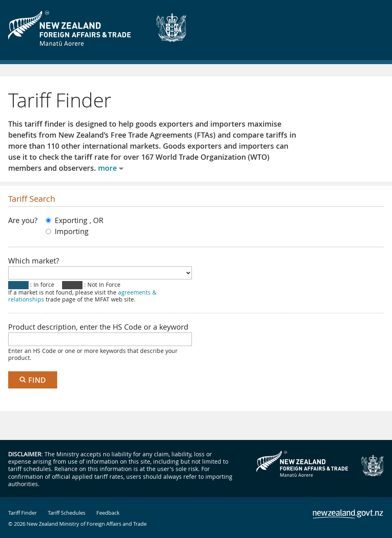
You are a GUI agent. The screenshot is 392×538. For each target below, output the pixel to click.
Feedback (108, 513)
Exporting (68, 220)
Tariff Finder (22, 513)
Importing (67, 231)
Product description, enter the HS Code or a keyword (98, 327)
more (107, 168)
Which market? (34, 261)
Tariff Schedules (67, 513)
